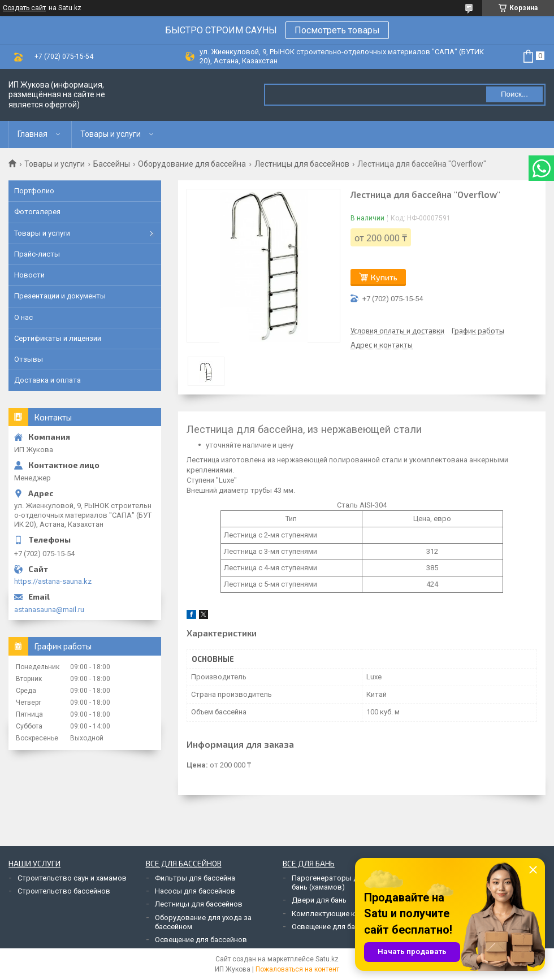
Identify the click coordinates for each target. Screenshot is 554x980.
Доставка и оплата (47, 380)
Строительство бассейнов (64, 891)
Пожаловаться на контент (297, 969)
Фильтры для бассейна (195, 878)
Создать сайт (24, 8)
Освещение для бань (327, 927)
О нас (23, 317)
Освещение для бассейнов (201, 940)
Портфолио (34, 191)
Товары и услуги (111, 134)
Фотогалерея (37, 212)
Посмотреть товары (337, 30)
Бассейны (112, 164)
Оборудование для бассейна (192, 164)
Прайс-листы (37, 254)
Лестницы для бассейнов (302, 164)
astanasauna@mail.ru (49, 610)
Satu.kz (327, 959)
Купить (384, 277)
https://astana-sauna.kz (53, 581)
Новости (29, 275)
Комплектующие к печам (335, 914)
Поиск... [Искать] (514, 94)
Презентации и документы (60, 296)
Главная (33, 134)
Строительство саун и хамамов (72, 878)
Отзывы (29, 359)
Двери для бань (319, 900)
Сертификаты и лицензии (58, 338)
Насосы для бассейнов (195, 891)
